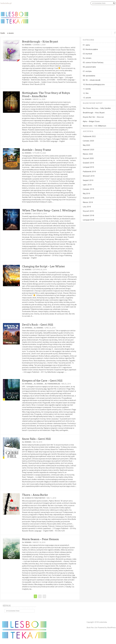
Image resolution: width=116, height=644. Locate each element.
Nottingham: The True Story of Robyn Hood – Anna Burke (46, 95)
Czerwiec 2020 (88, 141)
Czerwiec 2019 (88, 189)
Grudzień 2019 (88, 163)
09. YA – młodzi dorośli (92, 80)
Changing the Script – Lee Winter (43, 266)
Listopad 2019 (88, 167)
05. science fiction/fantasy (34, 498)
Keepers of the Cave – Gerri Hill (42, 381)
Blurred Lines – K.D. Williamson (94, 126)
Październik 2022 (89, 136)
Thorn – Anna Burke (35, 495)
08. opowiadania (89, 76)
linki (3, 33)
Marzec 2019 (88, 202)
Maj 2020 (86, 145)
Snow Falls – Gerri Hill (36, 439)
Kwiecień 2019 (88, 198)
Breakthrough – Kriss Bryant (40, 42)
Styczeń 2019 (88, 211)
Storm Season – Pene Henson (40, 539)
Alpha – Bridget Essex (91, 121)
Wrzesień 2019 (89, 176)
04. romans (27, 45)
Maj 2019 (86, 193)
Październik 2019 (89, 171)
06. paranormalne (52, 384)
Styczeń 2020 (88, 158)
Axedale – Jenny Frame (37, 150)
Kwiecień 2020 (88, 149)
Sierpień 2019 (88, 180)
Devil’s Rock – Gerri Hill (38, 325)
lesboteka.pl (6, 3)
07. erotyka (87, 71)
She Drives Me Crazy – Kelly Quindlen (97, 108)
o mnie (10, 33)
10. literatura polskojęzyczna (94, 84)
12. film (86, 93)
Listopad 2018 (88, 220)
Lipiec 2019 (87, 185)
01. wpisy (86, 45)
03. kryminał (27, 328)
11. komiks (87, 89)
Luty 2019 (87, 207)
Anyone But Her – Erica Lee (93, 117)
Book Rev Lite (92, 627)
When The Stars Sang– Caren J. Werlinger (49, 210)
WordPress (111, 627)
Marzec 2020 (88, 154)
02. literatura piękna (90, 49)
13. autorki (87, 98)
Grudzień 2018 (88, 215)
